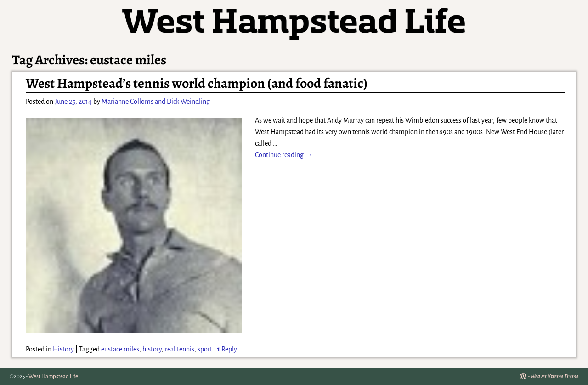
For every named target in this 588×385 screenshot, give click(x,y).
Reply (227, 349)
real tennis (180, 349)
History (63, 349)
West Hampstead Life (53, 377)
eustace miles (120, 349)
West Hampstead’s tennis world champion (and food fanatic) (197, 83)
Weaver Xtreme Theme (554, 377)
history (152, 349)
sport (205, 349)
